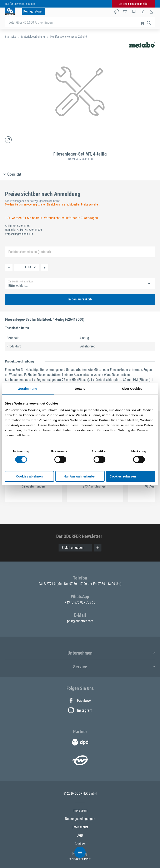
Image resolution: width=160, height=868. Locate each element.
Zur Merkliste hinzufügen (21, 282)
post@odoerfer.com (80, 621)
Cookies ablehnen (29, 476)
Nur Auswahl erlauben (80, 476)
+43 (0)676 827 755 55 (80, 602)
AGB (80, 835)
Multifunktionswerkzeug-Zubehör (69, 37)
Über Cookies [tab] (132, 389)
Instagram (80, 710)
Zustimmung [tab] (28, 389)
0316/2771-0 (47, 584)
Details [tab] (80, 389)
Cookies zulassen (123, 476)
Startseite (11, 37)
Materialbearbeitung (33, 37)
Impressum (80, 810)
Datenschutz (80, 827)
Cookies (80, 844)
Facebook (80, 700)
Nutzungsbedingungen (80, 819)
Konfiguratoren (33, 11)
